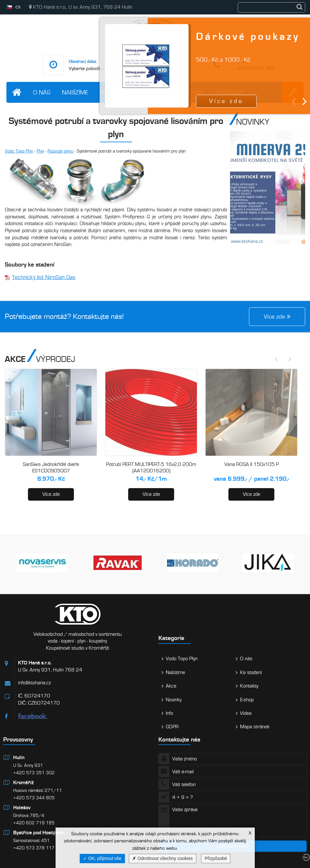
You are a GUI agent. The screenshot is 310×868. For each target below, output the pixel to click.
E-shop (247, 700)
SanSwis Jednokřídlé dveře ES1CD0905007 (51, 468)
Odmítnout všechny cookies (163, 858)
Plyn (40, 151)
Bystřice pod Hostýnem (39, 833)
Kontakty (249, 686)
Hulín (19, 758)
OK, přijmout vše (102, 858)
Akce (171, 686)
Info (169, 713)
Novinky (174, 700)
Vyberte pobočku (86, 68)
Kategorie (171, 638)
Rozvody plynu (60, 151)
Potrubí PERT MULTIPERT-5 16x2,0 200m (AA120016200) (151, 468)
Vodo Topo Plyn (19, 151)
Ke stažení (251, 672)
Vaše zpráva (233, 820)
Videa (246, 713)
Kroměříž (23, 783)
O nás (42, 92)
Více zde (51, 494)
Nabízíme (75, 92)
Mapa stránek (255, 727)
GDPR (172, 727)
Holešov (22, 808)
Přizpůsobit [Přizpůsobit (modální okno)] (216, 858)
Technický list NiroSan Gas (44, 277)
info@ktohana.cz (34, 683)
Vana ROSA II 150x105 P (252, 464)
